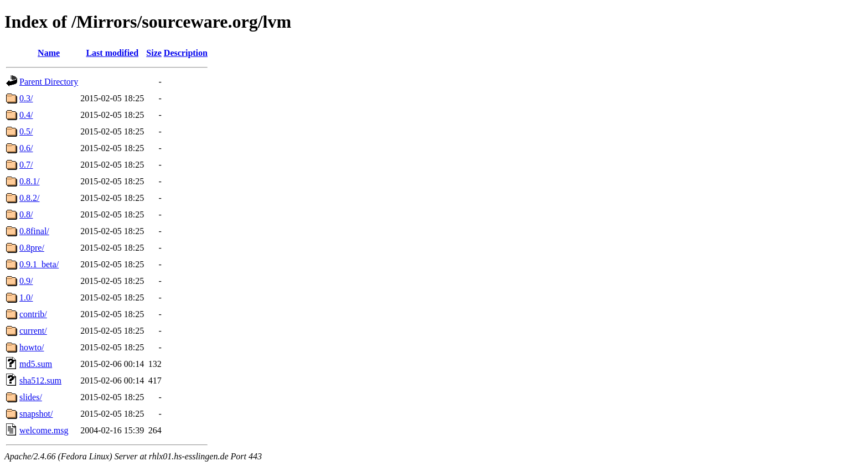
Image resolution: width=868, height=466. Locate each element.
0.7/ (26, 165)
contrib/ (33, 314)
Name (49, 53)
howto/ (32, 347)
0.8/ (26, 214)
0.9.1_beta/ (39, 264)
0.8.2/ (29, 198)
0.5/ (26, 131)
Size (154, 53)
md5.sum (36, 364)
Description (186, 53)
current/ (33, 331)
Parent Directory (49, 82)
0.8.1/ (29, 181)
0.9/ (26, 281)
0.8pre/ (32, 248)
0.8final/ (34, 231)
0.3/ (26, 98)
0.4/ (26, 115)
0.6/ (26, 148)
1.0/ (26, 297)
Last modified (112, 53)
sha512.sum (40, 380)
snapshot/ (36, 414)
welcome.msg (44, 430)
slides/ (31, 397)
